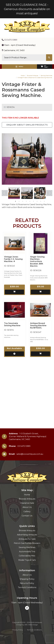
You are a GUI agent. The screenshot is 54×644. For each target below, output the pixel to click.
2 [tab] (19, 201)
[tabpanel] (14, 193)
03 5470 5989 (9, 40)
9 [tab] (44, 201)
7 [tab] (37, 201)
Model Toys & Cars (27, 560)
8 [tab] (41, 201)
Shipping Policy (27, 579)
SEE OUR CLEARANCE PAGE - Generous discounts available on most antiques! (27, 9)
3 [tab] (23, 201)
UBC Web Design (31, 625)
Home (23, 76)
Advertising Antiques (27, 535)
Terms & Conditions (27, 587)
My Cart (45, 67)
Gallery (27, 512)
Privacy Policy (18, 630)
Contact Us (27, 516)
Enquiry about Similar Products (27, 125)
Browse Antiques (33, 76)
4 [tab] (26, 201)
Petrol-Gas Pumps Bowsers (27, 543)
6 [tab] (33, 201)
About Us (27, 507)
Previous (5, 193)
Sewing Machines (46, 76)
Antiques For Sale (27, 539)
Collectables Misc (27, 556)
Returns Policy (27, 583)
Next (49, 193)
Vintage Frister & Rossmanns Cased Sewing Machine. (35, 78)
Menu (19, 67)
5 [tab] (30, 201)
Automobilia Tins (27, 552)
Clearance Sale (27, 503)
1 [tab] (15, 201)
